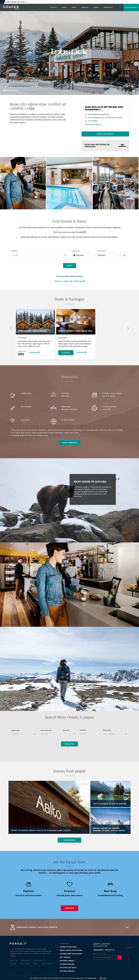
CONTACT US (110, 950)
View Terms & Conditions (93, 125)
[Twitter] (128, 948)
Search (70, 266)
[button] (100, 110)
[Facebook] (128, 943)
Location (53, 7)
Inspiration (25, 961)
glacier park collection (71, 954)
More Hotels (108, 7)
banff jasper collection (71, 950)
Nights (66, 730)
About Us (13, 961)
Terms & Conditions (53, 976)
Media (36, 964)
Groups (96, 7)
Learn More (69, 908)
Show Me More (69, 840)
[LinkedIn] (128, 960)
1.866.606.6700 (98, 950)
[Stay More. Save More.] (35, 322)
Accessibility (47, 964)
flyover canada (67, 961)
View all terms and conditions (69, 281)
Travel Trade (25, 964)
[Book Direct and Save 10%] (76, 322)
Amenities (85, 7)
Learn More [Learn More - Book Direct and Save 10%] (81, 352)
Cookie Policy (92, 978)
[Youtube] (128, 956)
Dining (64, 7)
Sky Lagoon (65, 957)
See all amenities (70, 443)
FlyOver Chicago (67, 971)
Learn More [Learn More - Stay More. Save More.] (33, 352)
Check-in (76, 251)
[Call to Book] (120, 7)
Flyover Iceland (67, 964)
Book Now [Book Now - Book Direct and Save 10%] (66, 353)
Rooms (74, 7)
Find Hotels (69, 744)
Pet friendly (93, 121)
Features (107, 730)
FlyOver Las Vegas (68, 968)
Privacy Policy (27, 976)
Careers (13, 964)
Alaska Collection (68, 947)
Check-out (102, 251)
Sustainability (39, 961)
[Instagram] (128, 952)
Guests (14, 251)
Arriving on (46, 730)
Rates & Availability (105, 134)
